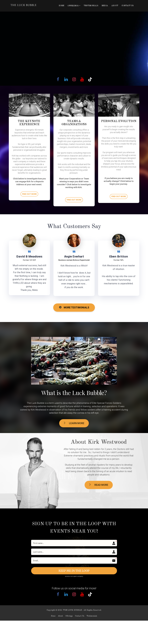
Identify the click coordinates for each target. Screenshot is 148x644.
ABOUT (115, 6)
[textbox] (29, 157)
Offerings (69, 616)
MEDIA (105, 6)
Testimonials (92, 616)
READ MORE (99, 485)
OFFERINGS (73, 6)
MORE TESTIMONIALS (74, 307)
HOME (61, 6)
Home (53, 616)
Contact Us (80, 616)
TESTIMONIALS (91, 6)
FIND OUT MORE (29, 194)
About (60, 616)
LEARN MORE (74, 423)
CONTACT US (128, 6)
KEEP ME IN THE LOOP (74, 571)
